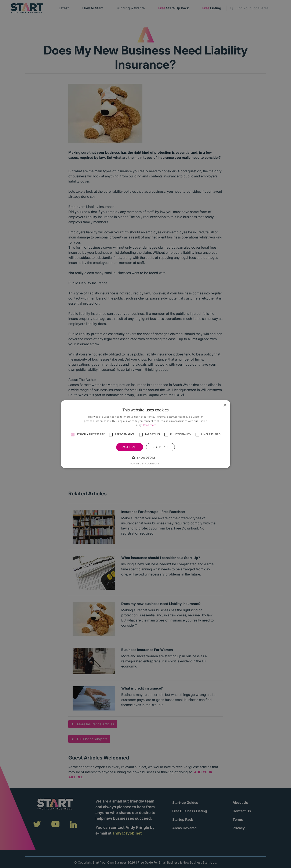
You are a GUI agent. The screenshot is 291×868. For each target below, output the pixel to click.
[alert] (145, 434)
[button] (73, 435)
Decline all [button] (160, 447)
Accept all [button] (130, 447)
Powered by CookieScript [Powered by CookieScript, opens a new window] (145, 463)
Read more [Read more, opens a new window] (150, 425)
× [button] (225, 405)
